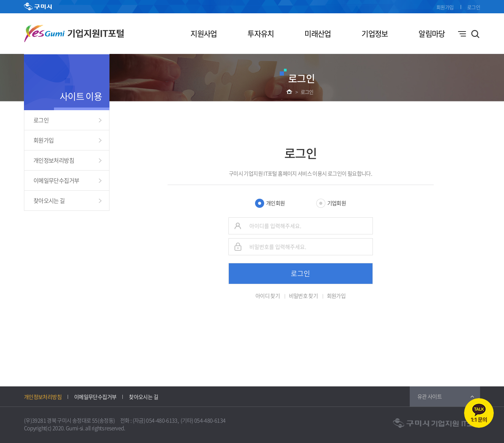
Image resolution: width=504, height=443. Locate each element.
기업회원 (337, 203)
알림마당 (432, 34)
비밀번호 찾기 (304, 296)
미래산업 (318, 34)
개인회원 (275, 203)
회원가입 (445, 7)
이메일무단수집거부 (56, 180)
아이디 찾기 (268, 296)
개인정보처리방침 (54, 160)
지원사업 (204, 34)
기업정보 (375, 34)
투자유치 (261, 34)
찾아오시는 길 (49, 201)
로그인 (474, 7)
